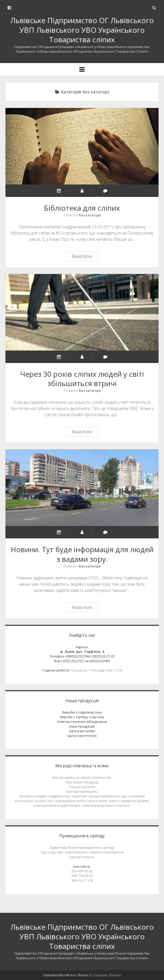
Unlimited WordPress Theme (66, 975)
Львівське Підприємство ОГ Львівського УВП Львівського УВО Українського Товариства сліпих (82, 30)
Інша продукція (82, 726)
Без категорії (90, 215)
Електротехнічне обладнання (82, 722)
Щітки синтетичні (82, 736)
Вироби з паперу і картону (82, 717)
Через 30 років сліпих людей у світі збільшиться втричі (82, 312)
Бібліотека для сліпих (82, 146)
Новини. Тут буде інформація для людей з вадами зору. (82, 488)
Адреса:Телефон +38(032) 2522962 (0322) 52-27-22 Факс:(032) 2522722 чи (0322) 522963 (82, 654)
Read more (85, 257)
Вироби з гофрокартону (82, 712)
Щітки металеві (82, 731)
